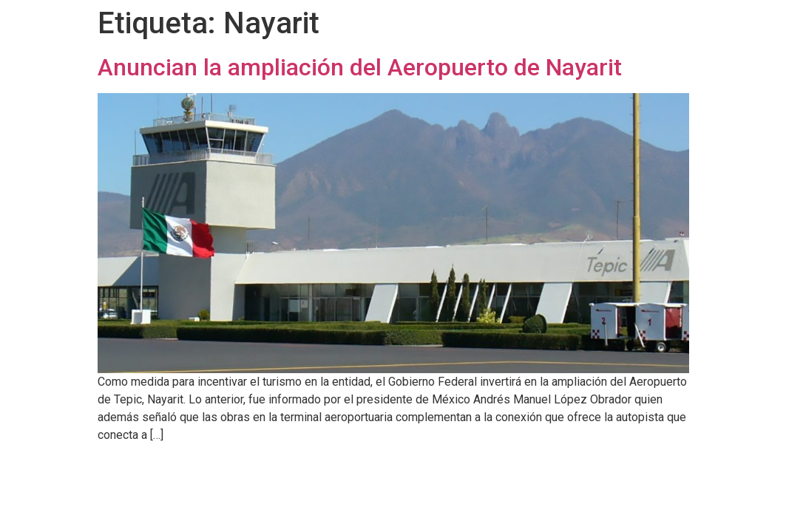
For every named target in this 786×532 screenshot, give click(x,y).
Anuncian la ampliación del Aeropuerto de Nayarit (360, 67)
